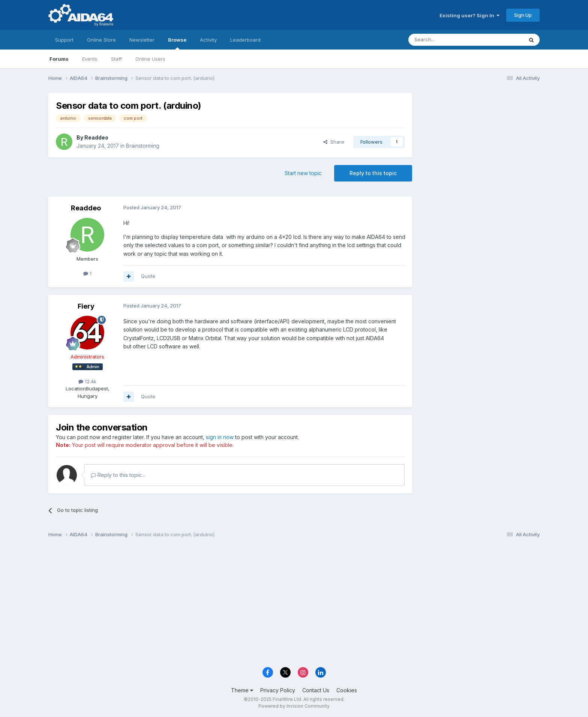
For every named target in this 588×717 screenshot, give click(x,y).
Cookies (347, 690)
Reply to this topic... (118, 475)
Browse (177, 43)
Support (64, 40)
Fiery (86, 306)
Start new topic (303, 173)
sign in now (220, 437)
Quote (148, 276)
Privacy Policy (278, 690)
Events (90, 59)
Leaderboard (245, 40)
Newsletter (142, 40)
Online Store (101, 40)
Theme (242, 690)
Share (334, 142)
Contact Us (316, 690)
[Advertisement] (480, 143)
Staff (116, 59)
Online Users (150, 59)
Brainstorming (143, 146)
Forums (59, 59)
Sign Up (523, 15)
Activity (208, 40)
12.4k (87, 381)
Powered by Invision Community (294, 706)
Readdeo (96, 137)
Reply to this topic (373, 173)
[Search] (447, 40)
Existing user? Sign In (469, 15)
